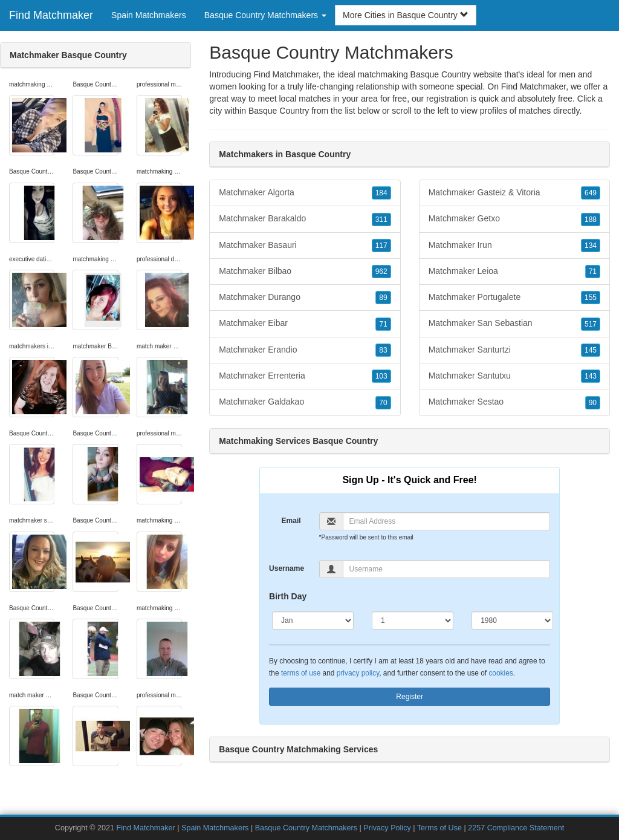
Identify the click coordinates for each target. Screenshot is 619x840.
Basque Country (279, 111)
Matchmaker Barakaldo (305, 219)
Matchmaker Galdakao (305, 402)
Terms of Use (439, 828)
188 (591, 220)
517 (591, 324)
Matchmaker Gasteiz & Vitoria (514, 193)
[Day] (413, 620)
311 (381, 220)
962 (381, 272)
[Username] (447, 569)
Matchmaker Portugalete (514, 298)
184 (381, 193)
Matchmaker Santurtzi (514, 350)
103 (381, 376)
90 (593, 403)
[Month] (313, 620)
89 (383, 298)
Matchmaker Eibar (305, 324)
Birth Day (288, 596)
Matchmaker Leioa (514, 272)
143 (591, 376)
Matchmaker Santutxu (514, 376)
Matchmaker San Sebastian (514, 324)
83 (383, 350)
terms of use (301, 673)
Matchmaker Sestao (514, 402)
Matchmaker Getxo (514, 219)
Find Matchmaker (51, 15)
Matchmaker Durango (305, 298)
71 (383, 324)
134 (591, 246)
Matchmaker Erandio (305, 350)
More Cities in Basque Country (406, 15)
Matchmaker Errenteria (305, 376)
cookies (501, 673)
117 (381, 246)
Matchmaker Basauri (305, 246)
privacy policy (358, 673)
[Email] (447, 521)
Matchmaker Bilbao (305, 272)
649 (591, 193)
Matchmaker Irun (514, 246)
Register (410, 697)
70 (383, 403)
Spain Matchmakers (149, 15)
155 (591, 298)
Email (291, 521)
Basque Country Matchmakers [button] (265, 15)
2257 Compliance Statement (516, 828)
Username (287, 568)
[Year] (512, 620)
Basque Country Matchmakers (307, 828)
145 (591, 350)
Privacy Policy (387, 828)
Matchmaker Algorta (305, 193)
